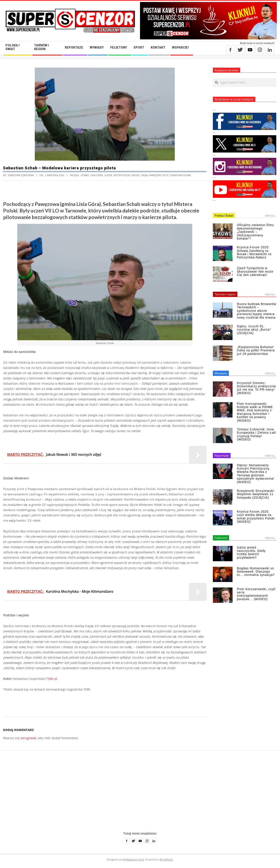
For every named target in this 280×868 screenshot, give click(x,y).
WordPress (166, 860)
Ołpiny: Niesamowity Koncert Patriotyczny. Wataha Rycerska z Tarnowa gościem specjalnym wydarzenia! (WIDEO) (256, 474)
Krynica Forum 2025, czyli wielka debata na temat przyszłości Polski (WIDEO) (256, 517)
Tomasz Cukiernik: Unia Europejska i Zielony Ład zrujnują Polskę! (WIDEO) (256, 434)
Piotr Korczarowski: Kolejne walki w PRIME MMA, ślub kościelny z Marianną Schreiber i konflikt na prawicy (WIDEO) (255, 412)
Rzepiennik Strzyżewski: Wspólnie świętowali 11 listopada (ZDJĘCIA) (256, 494)
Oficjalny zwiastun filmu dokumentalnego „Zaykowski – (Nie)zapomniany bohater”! (255, 232)
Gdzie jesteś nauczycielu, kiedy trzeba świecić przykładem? (251, 552)
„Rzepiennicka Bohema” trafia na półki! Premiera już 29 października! (256, 350)
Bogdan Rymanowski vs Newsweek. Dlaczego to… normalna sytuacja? (256, 572)
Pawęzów (155, 175)
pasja (145, 175)
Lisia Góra (96, 175)
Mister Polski (122, 175)
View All (270, 216)
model (136, 175)
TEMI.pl (52, 679)
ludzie (108, 175)
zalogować (28, 738)
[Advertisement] (140, 791)
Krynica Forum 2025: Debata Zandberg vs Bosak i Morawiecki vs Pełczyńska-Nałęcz (254, 252)
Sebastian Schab (181, 175)
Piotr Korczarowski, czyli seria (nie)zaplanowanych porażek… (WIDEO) (256, 594)
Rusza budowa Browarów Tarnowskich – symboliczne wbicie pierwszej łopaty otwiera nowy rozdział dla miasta (257, 311)
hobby (85, 175)
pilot (166, 175)
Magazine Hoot (135, 860)
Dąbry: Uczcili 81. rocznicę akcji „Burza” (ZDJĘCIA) (254, 330)
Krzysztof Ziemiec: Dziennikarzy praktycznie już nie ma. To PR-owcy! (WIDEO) (256, 388)
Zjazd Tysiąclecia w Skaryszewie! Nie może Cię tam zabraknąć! (255, 271)
